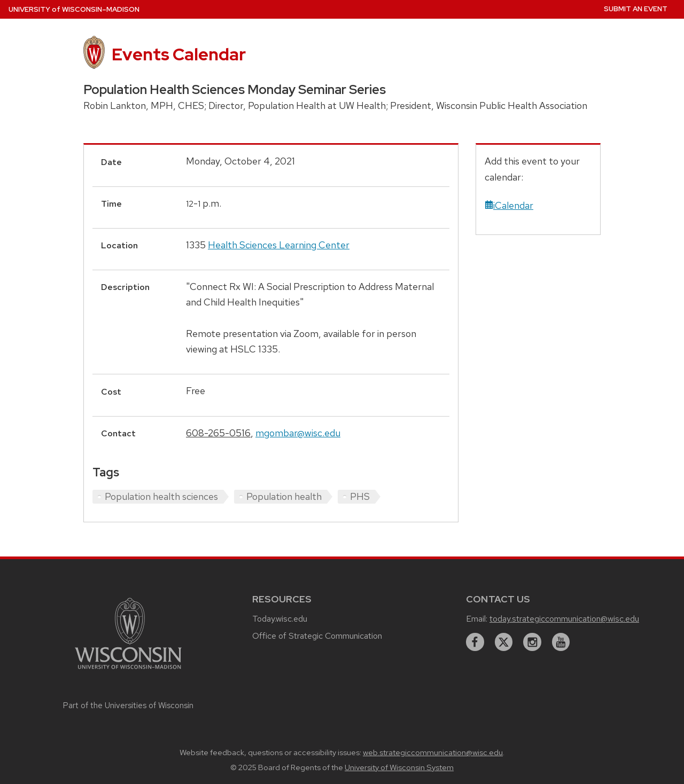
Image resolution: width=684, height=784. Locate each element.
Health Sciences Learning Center (279, 245)
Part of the (128, 705)
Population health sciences (161, 496)
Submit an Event (636, 9)
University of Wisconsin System (399, 767)
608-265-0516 (218, 433)
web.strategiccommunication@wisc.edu (433, 752)
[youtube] (561, 642)
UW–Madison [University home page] (74, 9)
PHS (360, 496)
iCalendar (509, 205)
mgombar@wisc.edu (298, 433)
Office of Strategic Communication (317, 636)
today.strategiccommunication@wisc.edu (564, 619)
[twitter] (504, 642)
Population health (284, 496)
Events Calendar (179, 54)
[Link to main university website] (128, 671)
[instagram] (532, 642)
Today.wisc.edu (280, 619)
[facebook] (475, 642)
